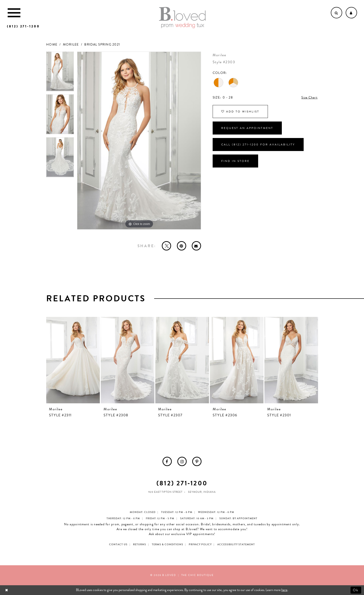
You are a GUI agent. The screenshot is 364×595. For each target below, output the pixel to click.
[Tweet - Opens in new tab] (166, 246)
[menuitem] (167, 461)
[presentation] (73, 360)
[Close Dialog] (7, 590)
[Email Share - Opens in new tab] (196, 246)
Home (52, 44)
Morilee (71, 44)
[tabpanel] (60, 73)
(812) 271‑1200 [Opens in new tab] (182, 483)
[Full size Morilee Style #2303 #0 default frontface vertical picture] (139, 141)
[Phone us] (23, 26)
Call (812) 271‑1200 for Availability (258, 145)
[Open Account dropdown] (351, 13)
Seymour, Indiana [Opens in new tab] (202, 492)
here (284, 590)
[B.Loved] (182, 18)
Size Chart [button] (309, 97)
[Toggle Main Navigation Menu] (14, 13)
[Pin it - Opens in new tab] (182, 246)
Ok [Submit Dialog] (356, 590)
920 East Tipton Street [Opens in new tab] (165, 492)
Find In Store (235, 161)
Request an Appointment (247, 128)
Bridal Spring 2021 (102, 44)
